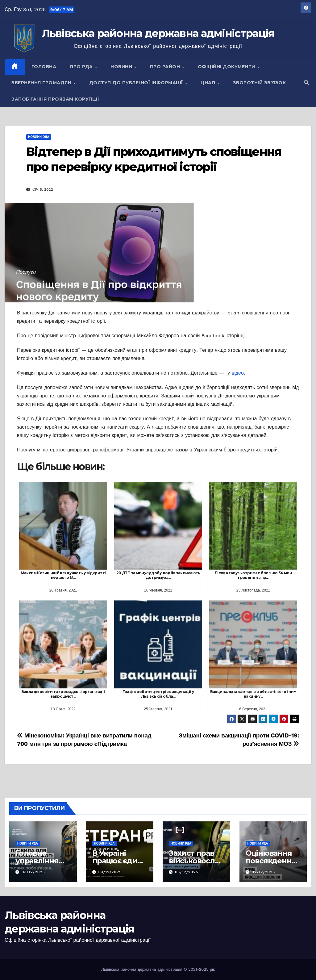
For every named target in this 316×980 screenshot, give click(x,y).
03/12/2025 (33, 872)
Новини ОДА (39, 137)
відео (238, 373)
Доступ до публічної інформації (137, 83)
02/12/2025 (263, 872)
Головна (44, 67)
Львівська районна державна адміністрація (158, 33)
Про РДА (82, 67)
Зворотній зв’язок (260, 83)
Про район (166, 67)
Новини (122, 67)
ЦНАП (209, 83)
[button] (306, 83)
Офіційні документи (227, 67)
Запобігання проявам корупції (55, 99)
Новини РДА (28, 843)
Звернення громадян (42, 83)
